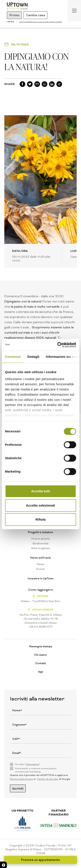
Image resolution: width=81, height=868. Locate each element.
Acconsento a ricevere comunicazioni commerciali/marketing (36, 770)
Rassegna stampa (41, 646)
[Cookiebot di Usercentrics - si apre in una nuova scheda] (58, 345)
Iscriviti (18, 788)
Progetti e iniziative (40, 532)
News (40, 564)
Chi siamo (40, 655)
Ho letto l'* (27, 764)
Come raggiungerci (41, 590)
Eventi (40, 569)
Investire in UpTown (40, 579)
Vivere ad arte (40, 539)
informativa (32, 764)
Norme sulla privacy (21, 779)
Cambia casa (35, 15)
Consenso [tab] (13, 357)
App (40, 672)
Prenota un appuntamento (40, 860)
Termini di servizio (48, 779)
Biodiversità (40, 543)
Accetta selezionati (40, 505)
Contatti (41, 663)
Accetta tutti (40, 491)
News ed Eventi (40, 558)
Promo (14, 15)
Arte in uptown (40, 548)
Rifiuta (40, 519)
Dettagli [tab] (33, 357)
